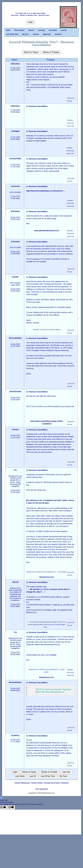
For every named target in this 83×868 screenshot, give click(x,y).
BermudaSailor (15, 338)
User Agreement (42, 789)
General (59, 34)
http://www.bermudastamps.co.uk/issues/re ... (46, 191)
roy (15, 470)
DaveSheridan (15, 391)
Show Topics (19, 30)
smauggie (15, 131)
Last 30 (64, 30)
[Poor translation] (11, 807)
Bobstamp (15, 211)
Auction (36, 34)
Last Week (53, 30)
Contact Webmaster (22, 783)
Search (31, 30)
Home (8, 30)
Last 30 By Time (12, 34)
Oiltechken (15, 64)
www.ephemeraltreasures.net (47, 231)
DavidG (15, 277)
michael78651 (15, 159)
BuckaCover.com (47, 577)
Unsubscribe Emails (52, 783)
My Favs (26, 34)
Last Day (41, 30)
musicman (15, 186)
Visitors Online (37, 783)
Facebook (65, 783)
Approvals (47, 34)
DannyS (15, 429)
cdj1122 (15, 582)
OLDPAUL (15, 735)
